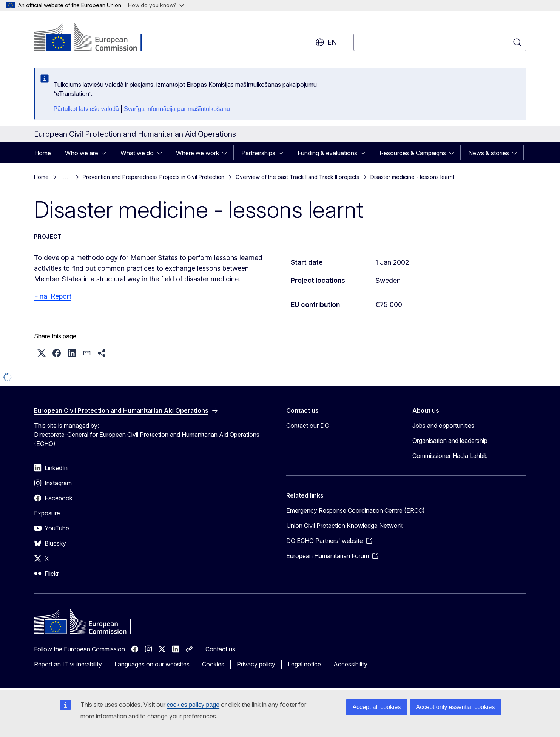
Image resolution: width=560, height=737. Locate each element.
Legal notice (304, 664)
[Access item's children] (106, 153)
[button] (42, 353)
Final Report (53, 296)
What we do (137, 153)
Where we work (197, 153)
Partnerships (258, 153)
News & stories (489, 153)
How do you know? (156, 5)
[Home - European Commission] (95, 38)
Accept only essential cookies (456, 707)
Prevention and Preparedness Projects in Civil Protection (153, 177)
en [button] (326, 42)
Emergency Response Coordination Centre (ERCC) (356, 510)
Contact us (220, 649)
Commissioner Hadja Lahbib (450, 456)
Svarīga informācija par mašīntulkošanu (177, 109)
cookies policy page (193, 705)
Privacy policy (256, 664)
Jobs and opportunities (443, 426)
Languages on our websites (152, 664)
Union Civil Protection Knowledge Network (344, 526)
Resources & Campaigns (413, 153)
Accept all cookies (376, 707)
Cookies (213, 664)
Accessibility (350, 664)
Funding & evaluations (327, 153)
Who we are (82, 153)
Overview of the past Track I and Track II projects (297, 177)
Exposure (47, 513)
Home (43, 153)
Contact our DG (308, 426)
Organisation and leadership (450, 441)
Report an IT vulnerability (68, 664)
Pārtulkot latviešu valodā (86, 109)
